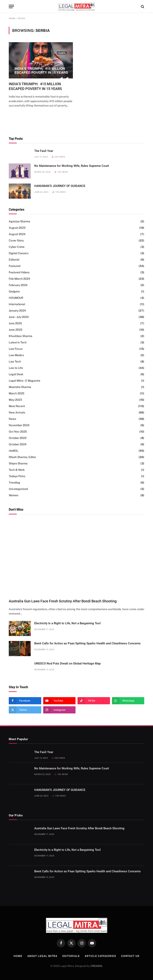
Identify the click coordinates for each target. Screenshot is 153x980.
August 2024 (17, 234)
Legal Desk (16, 374)
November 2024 (19, 425)
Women (14, 495)
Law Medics (16, 355)
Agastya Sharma (19, 221)
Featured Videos (19, 272)
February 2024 (18, 285)
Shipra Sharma (18, 463)
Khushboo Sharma (21, 336)
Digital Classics (19, 253)
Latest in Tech (18, 342)
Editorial (14, 260)
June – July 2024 (19, 317)
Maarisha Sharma (20, 387)
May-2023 (15, 400)
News (12, 419)
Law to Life (16, 368)
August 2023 (17, 228)
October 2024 (18, 444)
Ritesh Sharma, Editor (22, 457)
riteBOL (14, 451)
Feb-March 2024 (19, 279)
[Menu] (11, 6)
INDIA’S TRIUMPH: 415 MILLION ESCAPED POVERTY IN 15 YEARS (35, 86)
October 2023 (18, 438)
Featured (15, 266)
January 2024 (17, 311)
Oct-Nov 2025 (18, 432)
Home (12, 18)
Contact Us (130, 956)
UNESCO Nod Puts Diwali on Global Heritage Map (67, 663)
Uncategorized (18, 489)
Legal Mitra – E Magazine (25, 381)
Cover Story (16, 240)
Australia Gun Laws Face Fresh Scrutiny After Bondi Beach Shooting (63, 601)
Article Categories (100, 956)
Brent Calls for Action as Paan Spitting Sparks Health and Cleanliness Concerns (87, 643)
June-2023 (16, 330)
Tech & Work (17, 470)
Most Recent (17, 406)
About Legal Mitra (42, 956)
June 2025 (15, 323)
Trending (14, 483)
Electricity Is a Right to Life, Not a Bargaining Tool (67, 623)
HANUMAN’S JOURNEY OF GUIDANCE (60, 186)
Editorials (71, 956)
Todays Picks (17, 476)
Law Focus (16, 349)
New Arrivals (17, 412)
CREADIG (96, 966)
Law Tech (15, 362)
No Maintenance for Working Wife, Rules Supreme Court (72, 166)
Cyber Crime (17, 247)
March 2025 (17, 393)
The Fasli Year (44, 151)
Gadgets (14, 291)
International (17, 304)
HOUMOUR (16, 298)
